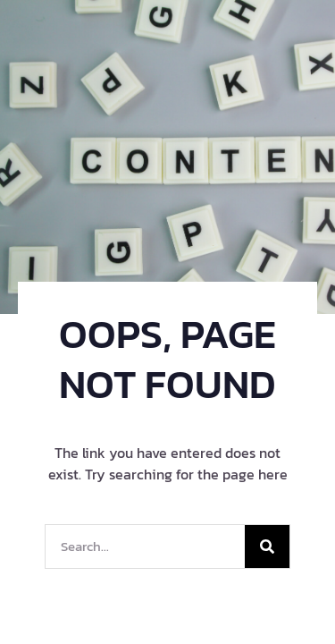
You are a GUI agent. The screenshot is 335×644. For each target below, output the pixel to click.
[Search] (267, 547)
